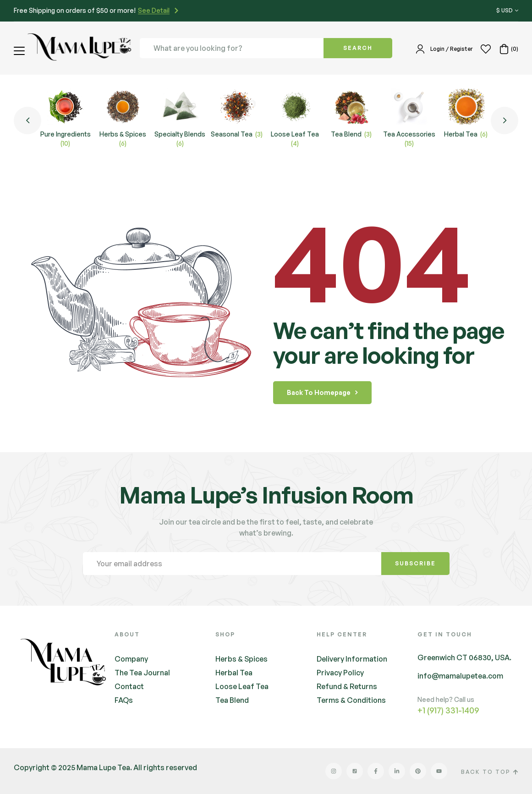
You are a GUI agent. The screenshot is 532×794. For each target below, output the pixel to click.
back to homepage (322, 392)
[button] (20, 51)
